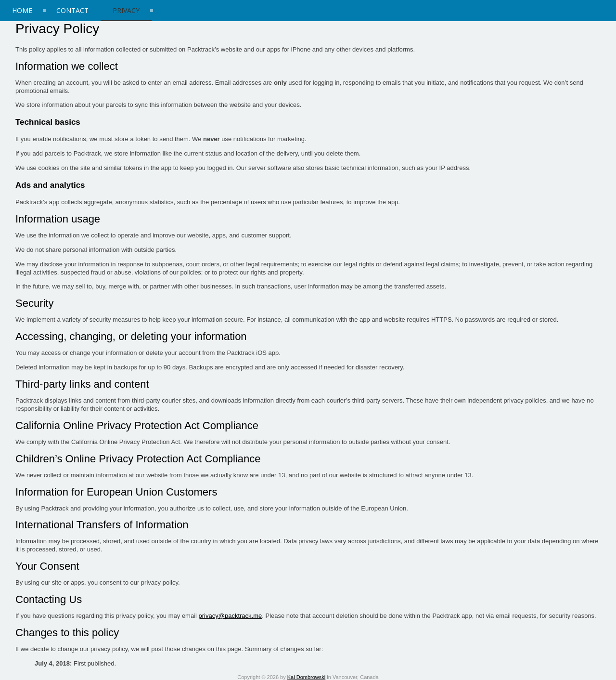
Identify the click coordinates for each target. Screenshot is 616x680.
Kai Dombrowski (306, 677)
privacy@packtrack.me (231, 616)
